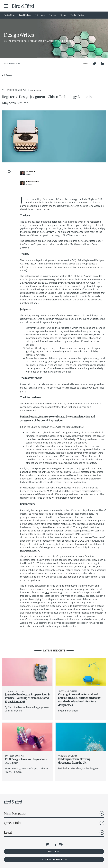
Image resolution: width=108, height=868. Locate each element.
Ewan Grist (31, 171)
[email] (9, 172)
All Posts (7, 75)
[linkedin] (9, 188)
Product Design (77, 15)
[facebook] (9, 196)
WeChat (61, 844)
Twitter (94, 64)
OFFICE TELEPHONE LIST (54, 859)
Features (53, 15)
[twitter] (9, 180)
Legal (8, 832)
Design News (9, 15)
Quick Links (13, 823)
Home (6, 64)
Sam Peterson (32, 181)
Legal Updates (25, 15)
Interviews (40, 15)
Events (63, 15)
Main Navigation (16, 813)
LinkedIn (103, 64)
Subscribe (54, 851)
